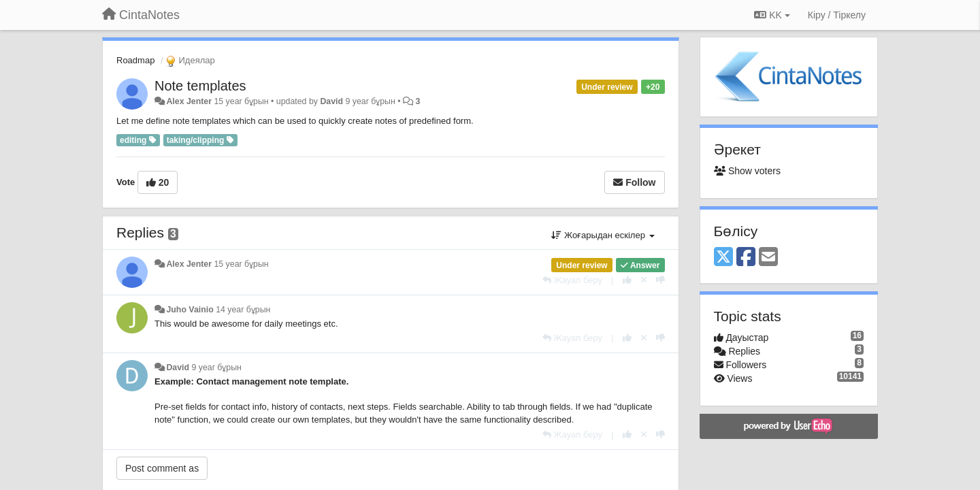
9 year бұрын (217, 367)
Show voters (747, 171)
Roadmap (135, 60)
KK (772, 15)
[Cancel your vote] (644, 280)
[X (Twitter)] (723, 258)
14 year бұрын (243, 310)
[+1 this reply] (627, 280)
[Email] (768, 258)
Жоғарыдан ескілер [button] (603, 235)
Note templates (200, 86)
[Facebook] (746, 258)
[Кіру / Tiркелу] (837, 15)
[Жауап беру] (572, 280)
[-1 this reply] (660, 280)
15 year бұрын (241, 264)
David (331, 101)
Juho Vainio (190, 310)
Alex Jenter (189, 101)
